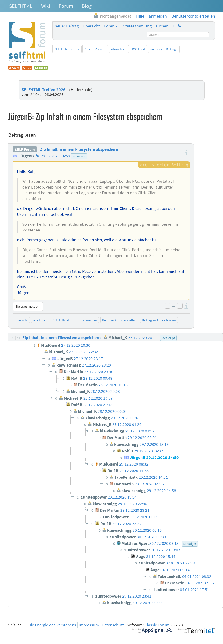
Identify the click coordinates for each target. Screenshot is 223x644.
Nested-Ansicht (95, 49)
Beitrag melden (28, 306)
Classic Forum (157, 625)
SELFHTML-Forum (67, 49)
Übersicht (91, 26)
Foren (109, 26)
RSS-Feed (139, 49)
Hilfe (177, 26)
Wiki (46, 6)
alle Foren (40, 320)
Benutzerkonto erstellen (119, 320)
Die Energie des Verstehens (52, 625)
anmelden (90, 320)
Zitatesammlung (137, 26)
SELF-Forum (25, 149)
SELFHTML (21, 6)
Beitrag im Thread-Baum (159, 320)
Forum (66, 6)
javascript (79, 156)
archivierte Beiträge (164, 49)
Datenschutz (113, 625)
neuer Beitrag (67, 26)
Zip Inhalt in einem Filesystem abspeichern (79, 149)
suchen (162, 26)
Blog (87, 6)
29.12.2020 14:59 (55, 156)
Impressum (89, 625)
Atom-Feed (119, 49)
